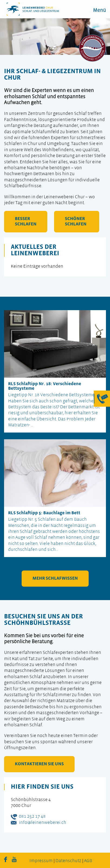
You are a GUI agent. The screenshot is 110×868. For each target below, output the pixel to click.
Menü (99, 11)
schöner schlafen (76, 222)
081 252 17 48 (32, 816)
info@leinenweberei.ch (43, 823)
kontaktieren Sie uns (39, 764)
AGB (88, 861)
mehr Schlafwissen (55, 578)
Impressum (41, 861)
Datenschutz (68, 861)
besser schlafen (26, 222)
